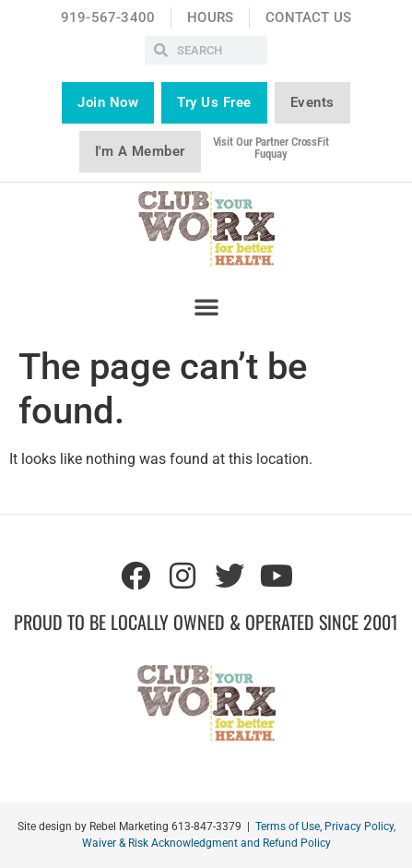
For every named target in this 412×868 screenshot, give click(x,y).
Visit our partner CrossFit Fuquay (271, 148)
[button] (206, 306)
